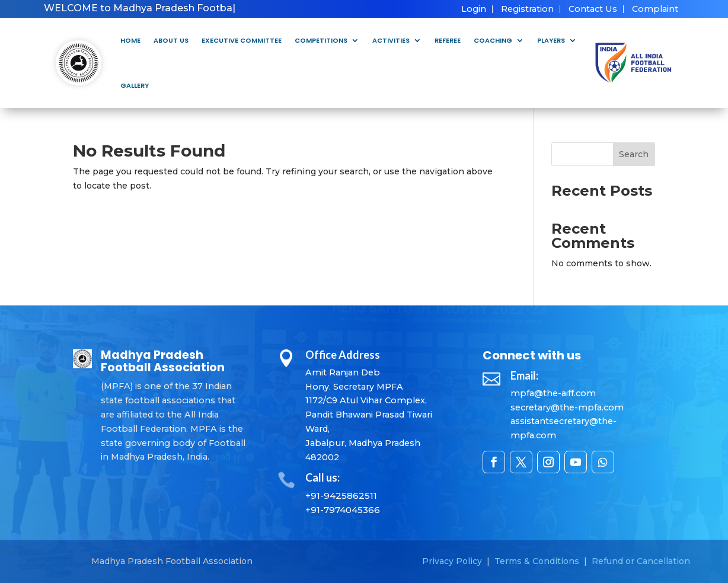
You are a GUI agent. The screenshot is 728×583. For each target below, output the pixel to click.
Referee (448, 40)
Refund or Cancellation (641, 561)
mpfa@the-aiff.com (553, 393)
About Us (171, 40)
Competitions (321, 40)
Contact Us (593, 9)
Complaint (655, 9)
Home (130, 40)
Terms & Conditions (537, 561)
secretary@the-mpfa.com (567, 407)
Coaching (493, 40)
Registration (527, 9)
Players (551, 40)
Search (634, 154)
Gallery (135, 85)
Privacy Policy (452, 561)
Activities (391, 40)
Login (474, 9)
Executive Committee (242, 40)
